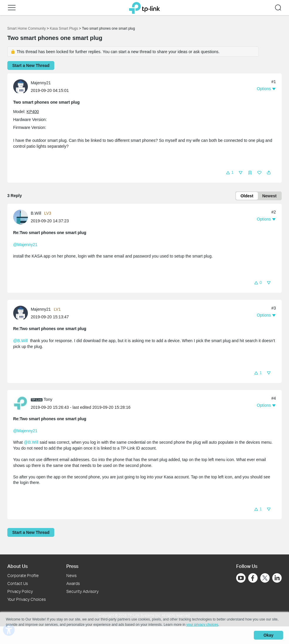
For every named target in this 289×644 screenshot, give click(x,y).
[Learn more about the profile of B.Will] (22, 217)
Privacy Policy (20, 591)
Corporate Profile (23, 576)
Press (72, 566)
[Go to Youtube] (241, 578)
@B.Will (21, 341)
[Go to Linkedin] (277, 578)
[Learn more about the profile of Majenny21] (22, 86)
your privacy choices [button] (202, 625)
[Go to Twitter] (265, 579)
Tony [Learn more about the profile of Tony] (48, 399)
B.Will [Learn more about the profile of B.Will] (36, 213)
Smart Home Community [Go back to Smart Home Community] (27, 28)
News (71, 576)
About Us (17, 566)
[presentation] (21, 87)
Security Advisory (82, 591)
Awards (73, 583)
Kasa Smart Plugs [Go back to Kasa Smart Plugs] (64, 28)
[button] (12, 8)
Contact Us (18, 583)
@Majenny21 (25, 245)
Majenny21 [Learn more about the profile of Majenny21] (41, 83)
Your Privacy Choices (27, 599)
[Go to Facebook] (253, 578)
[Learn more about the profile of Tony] (22, 403)
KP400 (33, 112)
